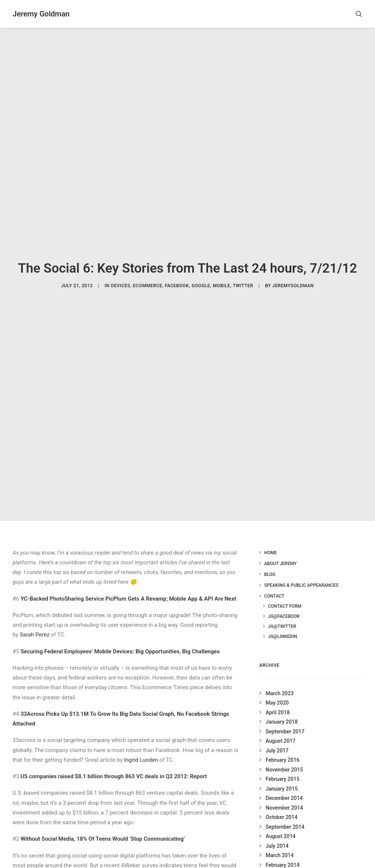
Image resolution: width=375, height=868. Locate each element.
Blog (270, 564)
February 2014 (283, 855)
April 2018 (278, 702)
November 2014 (285, 798)
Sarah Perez (35, 625)
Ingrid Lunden (141, 750)
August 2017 (281, 731)
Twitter (243, 281)
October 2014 (282, 807)
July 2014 (277, 836)
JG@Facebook (284, 606)
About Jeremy (281, 553)
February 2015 (283, 769)
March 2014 (280, 846)
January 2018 (282, 712)
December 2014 (284, 788)
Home (271, 543)
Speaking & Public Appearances (302, 575)
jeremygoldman (293, 281)
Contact (274, 586)
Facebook (177, 281)
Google (201, 281)
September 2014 (285, 817)
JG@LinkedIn (283, 626)
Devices (120, 281)
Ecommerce (147, 281)
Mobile (222, 281)
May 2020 (277, 693)
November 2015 (285, 760)
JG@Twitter (282, 616)
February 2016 (283, 750)
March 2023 (280, 683)
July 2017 (277, 740)
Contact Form (285, 596)
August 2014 (281, 826)
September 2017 (285, 721)
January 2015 (282, 779)
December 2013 (284, 865)
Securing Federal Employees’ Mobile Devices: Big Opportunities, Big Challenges (120, 641)
